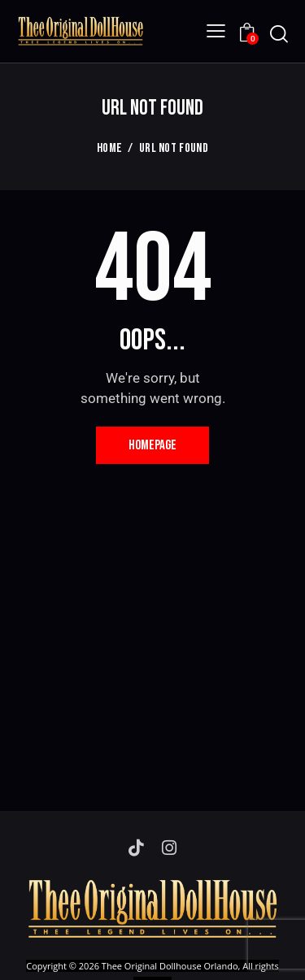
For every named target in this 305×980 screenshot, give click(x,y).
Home (109, 148)
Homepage (152, 445)
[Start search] (279, 34)
